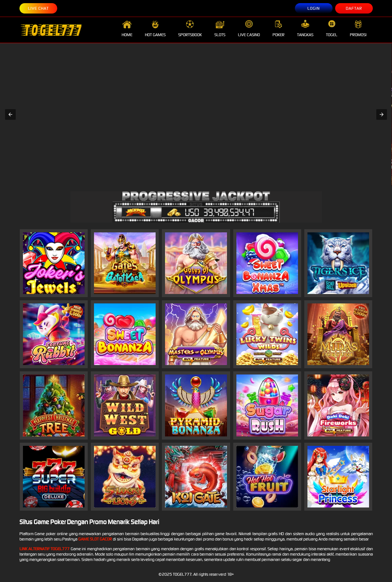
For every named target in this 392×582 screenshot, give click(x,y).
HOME (127, 29)
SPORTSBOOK (190, 29)
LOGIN (314, 8)
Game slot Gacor (95, 539)
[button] (10, 114)
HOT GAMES (155, 29)
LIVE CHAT (38, 8)
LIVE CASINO (249, 29)
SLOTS (220, 29)
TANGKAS (305, 29)
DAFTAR (354, 8)
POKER (279, 29)
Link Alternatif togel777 (45, 549)
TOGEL (332, 29)
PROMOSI (358, 29)
